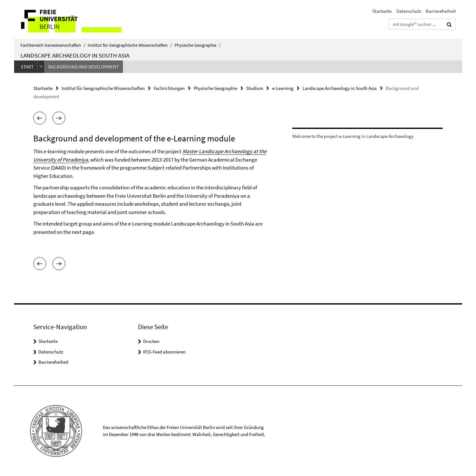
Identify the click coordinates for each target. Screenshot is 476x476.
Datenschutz (409, 11)
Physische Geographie (198, 45)
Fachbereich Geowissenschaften (53, 45)
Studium (255, 88)
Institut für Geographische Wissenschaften (130, 45)
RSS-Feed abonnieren (164, 352)
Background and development (84, 67)
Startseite (382, 11)
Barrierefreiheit (441, 11)
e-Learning (283, 88)
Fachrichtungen (169, 88)
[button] (40, 118)
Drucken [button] (151, 341)
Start (27, 67)
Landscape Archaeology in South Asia (75, 55)
